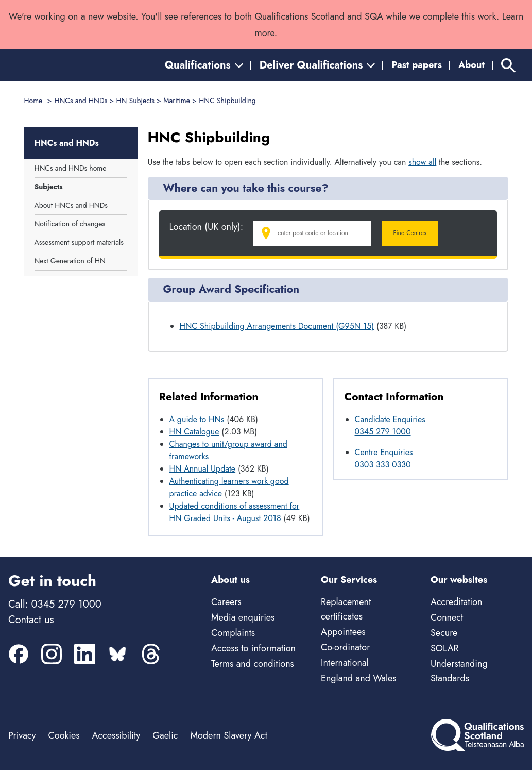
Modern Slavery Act (228, 735)
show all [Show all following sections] (422, 162)
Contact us (31, 620)
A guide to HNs (197, 419)
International (345, 663)
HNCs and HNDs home (71, 168)
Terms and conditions (253, 664)
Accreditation (456, 602)
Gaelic (165, 735)
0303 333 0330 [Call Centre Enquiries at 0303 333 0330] (383, 465)
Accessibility (116, 735)
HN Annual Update (203, 469)
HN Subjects (135, 101)
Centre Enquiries (384, 452)
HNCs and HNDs (81, 101)
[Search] (508, 65)
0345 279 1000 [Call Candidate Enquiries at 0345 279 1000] (383, 432)
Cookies (64, 735)
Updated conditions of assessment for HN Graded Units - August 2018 (235, 512)
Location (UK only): (207, 227)
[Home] (55, 65)
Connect (447, 617)
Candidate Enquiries (390, 419)
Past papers (417, 65)
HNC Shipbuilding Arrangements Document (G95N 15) (277, 326)
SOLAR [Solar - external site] (445, 648)
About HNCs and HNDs (71, 205)
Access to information (253, 648)
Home (33, 101)
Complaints (233, 633)
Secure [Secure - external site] (444, 633)
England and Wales (359, 678)
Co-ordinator (345, 647)
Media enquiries (243, 617)
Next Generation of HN (70, 261)
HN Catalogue (194, 432)
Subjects (49, 187)
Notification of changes (70, 224)
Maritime (177, 101)
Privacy (22, 735)
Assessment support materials (79, 242)
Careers (226, 602)
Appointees (343, 632)
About (471, 65)
